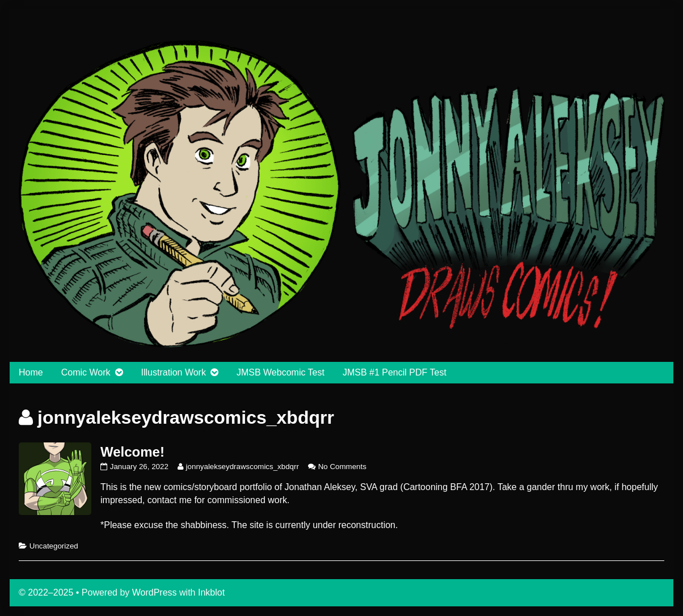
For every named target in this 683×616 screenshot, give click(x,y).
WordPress (155, 592)
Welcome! (132, 452)
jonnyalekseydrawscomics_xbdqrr (242, 467)
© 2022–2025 (47, 592)
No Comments (342, 467)
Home (31, 372)
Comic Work (86, 372)
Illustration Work (174, 372)
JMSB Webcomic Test (281, 372)
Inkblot (211, 592)
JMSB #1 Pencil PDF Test (395, 372)
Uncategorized (54, 546)
